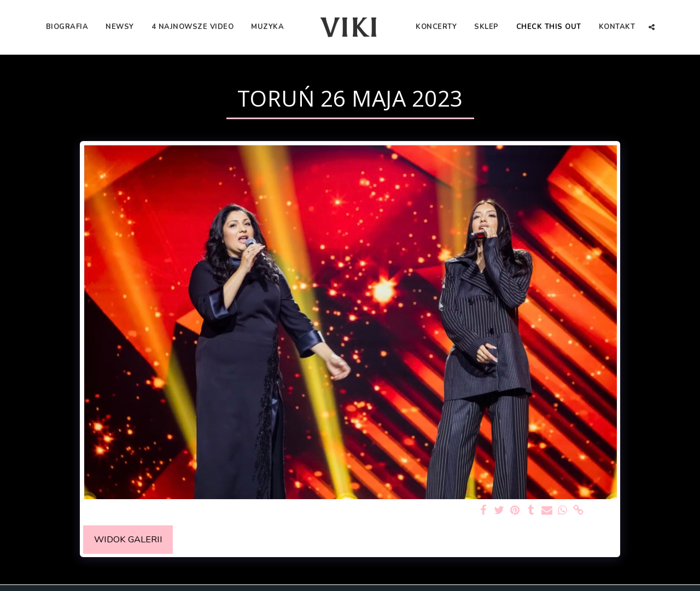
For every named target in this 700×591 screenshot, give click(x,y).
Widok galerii (128, 539)
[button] (652, 27)
